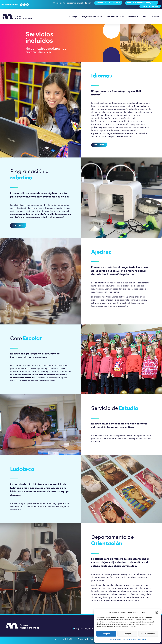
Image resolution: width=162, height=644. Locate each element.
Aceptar (106, 634)
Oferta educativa (115, 17)
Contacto (155, 17)
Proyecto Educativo (92, 17)
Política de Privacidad (78, 639)
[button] (157, 612)
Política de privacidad (130, 639)
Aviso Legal (142, 639)
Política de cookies (115, 639)
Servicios (133, 17)
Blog (145, 17)
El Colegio (73, 17)
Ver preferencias (148, 634)
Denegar (127, 634)
